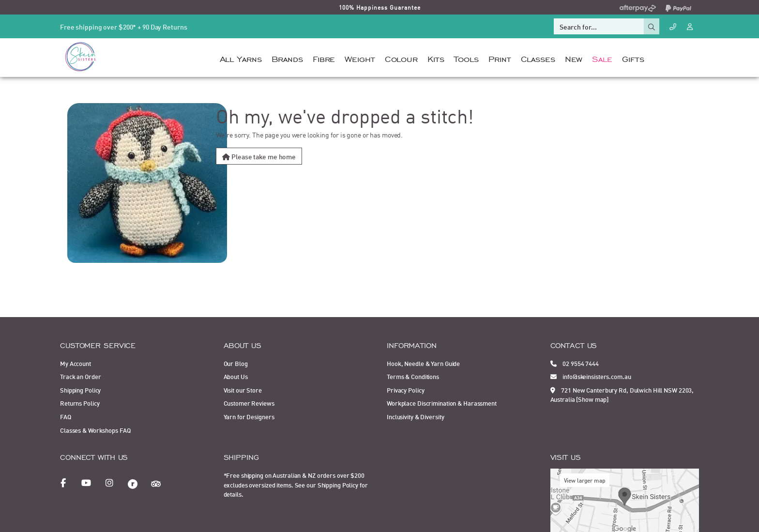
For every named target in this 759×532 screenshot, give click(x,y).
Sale (602, 58)
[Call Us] (673, 26)
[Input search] (599, 26)
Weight (360, 58)
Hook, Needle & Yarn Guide (423, 363)
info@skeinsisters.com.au (591, 376)
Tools (466, 58)
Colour (401, 58)
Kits (436, 58)
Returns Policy (80, 403)
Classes (538, 58)
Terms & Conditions (413, 376)
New (574, 58)
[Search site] (652, 26)
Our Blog (236, 363)
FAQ (66, 416)
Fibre (324, 58)
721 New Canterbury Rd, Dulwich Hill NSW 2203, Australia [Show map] (622, 395)
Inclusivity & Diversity (415, 416)
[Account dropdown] (691, 26)
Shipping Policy (80, 390)
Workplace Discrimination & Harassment (442, 403)
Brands (287, 58)
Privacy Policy (405, 390)
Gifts (633, 58)
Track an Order (80, 376)
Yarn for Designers (249, 416)
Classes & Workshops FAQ (95, 430)
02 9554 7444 (575, 363)
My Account (76, 363)
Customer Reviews (249, 403)
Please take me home (259, 156)
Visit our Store (243, 390)
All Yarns (241, 58)
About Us (236, 376)
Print (500, 58)
